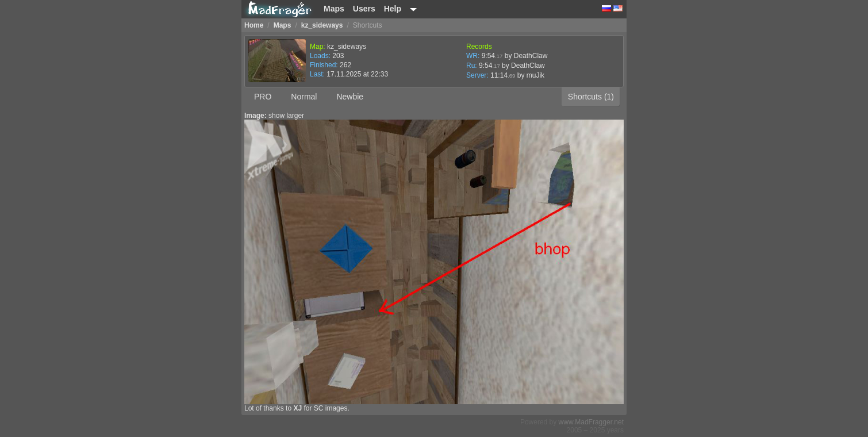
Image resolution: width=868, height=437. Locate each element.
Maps (334, 9)
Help (393, 9)
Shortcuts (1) (591, 97)
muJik (535, 75)
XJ (297, 408)
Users (364, 9)
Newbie (350, 97)
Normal (304, 97)
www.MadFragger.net (591, 422)
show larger (286, 116)
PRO (263, 97)
